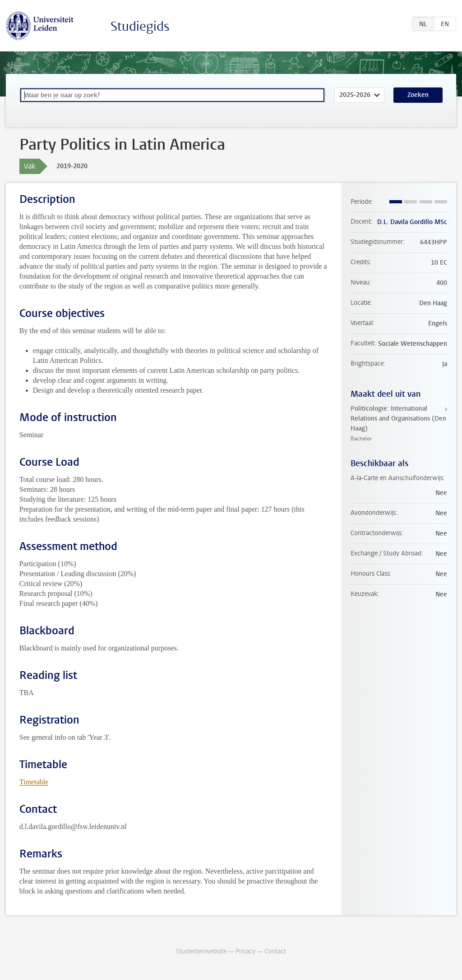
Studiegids (140, 26)
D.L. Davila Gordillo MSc (412, 222)
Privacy (245, 951)
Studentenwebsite (201, 951)
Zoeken (418, 95)
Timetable (34, 782)
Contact (275, 951)
